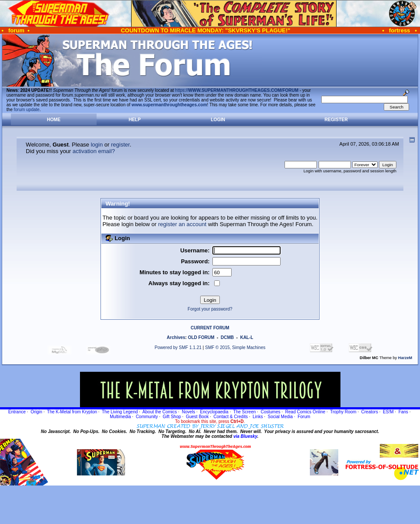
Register (336, 120)
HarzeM (405, 358)
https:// (237, 90)
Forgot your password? (210, 309)
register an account (182, 224)
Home (54, 120)
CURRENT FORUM (210, 328)
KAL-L (246, 337)
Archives (176, 337)
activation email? (94, 151)
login (97, 145)
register (120, 145)
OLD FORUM (201, 337)
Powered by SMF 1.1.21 (178, 348)
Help (135, 120)
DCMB (227, 337)
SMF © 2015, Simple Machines (235, 348)
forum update (27, 110)
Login (218, 120)
